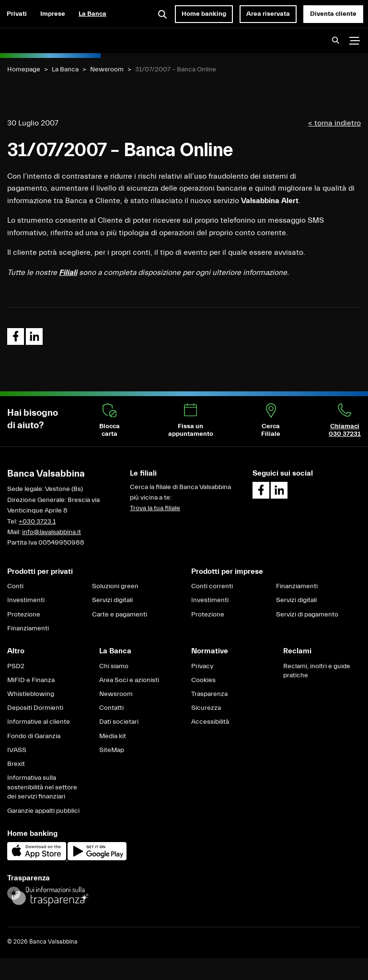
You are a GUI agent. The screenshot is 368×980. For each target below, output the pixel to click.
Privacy (202, 666)
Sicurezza (206, 708)
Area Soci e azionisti (129, 680)
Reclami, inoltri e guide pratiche (317, 671)
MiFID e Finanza (31, 680)
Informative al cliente (39, 722)
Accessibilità (210, 722)
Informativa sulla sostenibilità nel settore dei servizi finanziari (42, 787)
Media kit (113, 736)
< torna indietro (334, 123)
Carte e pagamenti (120, 615)
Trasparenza (209, 694)
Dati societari (119, 722)
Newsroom (107, 69)
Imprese (53, 14)
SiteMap (112, 750)
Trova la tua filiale (155, 508)
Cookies (203, 680)
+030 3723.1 (37, 522)
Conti (15, 586)
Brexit (16, 764)
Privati (17, 14)
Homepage (24, 69)
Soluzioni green (115, 586)
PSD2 (16, 666)
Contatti (111, 708)
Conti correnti (212, 586)
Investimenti (26, 600)
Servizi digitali (112, 600)
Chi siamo (114, 666)
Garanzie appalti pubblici (43, 811)
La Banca (92, 14)
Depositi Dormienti (35, 708)
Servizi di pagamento (307, 615)
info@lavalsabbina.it (52, 532)
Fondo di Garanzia (34, 736)
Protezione (24, 615)
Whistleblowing (31, 694)
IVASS (17, 750)
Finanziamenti (28, 628)
